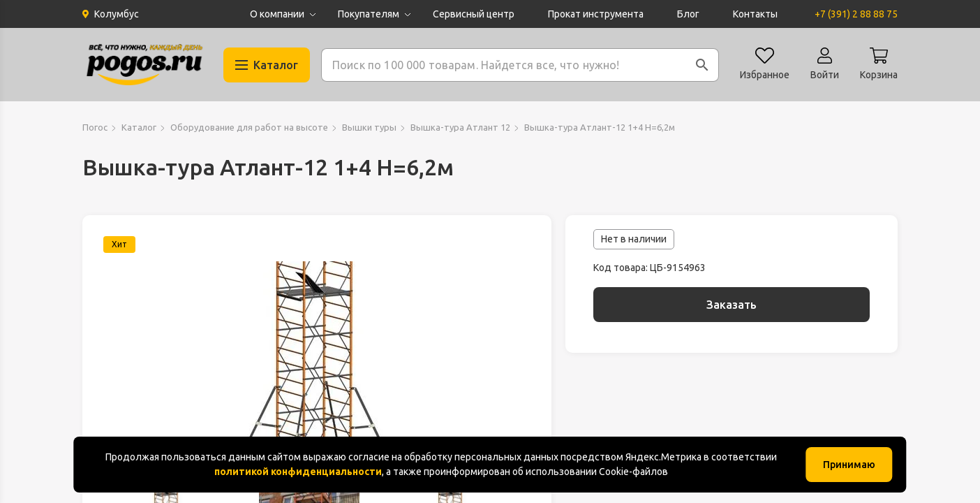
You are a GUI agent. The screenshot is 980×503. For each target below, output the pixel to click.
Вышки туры (369, 127)
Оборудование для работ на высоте (249, 127)
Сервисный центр (474, 14)
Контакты (755, 14)
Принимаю (849, 465)
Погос (95, 127)
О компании (277, 14)
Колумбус (117, 14)
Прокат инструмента (596, 14)
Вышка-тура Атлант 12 (460, 127)
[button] (702, 65)
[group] (317, 365)
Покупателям (369, 14)
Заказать (732, 305)
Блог (688, 14)
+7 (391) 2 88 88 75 (856, 14)
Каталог (139, 127)
